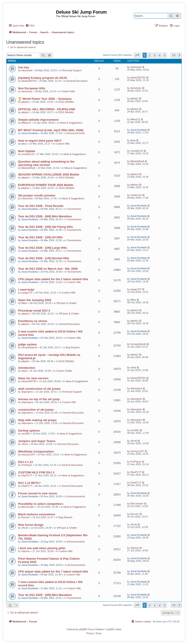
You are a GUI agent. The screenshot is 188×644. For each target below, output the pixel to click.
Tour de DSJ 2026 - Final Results (41, 206)
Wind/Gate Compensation (36, 451)
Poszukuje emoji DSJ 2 (34, 311)
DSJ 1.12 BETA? (29, 483)
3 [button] (155, 55)
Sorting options (29, 431)
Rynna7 (26, 517)
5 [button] (165, 55)
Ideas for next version (33, 378)
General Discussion (77, 81)
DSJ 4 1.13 (25, 462)
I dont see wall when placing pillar (42, 548)
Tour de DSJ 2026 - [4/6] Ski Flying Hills (45, 227)
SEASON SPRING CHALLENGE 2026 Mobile (49, 174)
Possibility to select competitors (41, 504)
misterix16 (27, 198)
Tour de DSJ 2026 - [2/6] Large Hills (43, 248)
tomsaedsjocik (29, 347)
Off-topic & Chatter (67, 303)
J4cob (25, 444)
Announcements (76, 133)
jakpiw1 (26, 102)
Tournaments (74, 209)
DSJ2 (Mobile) (66, 102)
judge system (27, 344)
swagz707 (27, 293)
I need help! (26, 290)
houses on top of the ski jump (39, 399)
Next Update (27, 151)
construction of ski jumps (36, 410)
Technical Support (72, 70)
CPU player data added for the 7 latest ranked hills (53, 572)
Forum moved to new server (38, 493)
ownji (24, 371)
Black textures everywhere (37, 514)
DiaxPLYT (27, 475)
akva (24, 144)
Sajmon (26, 551)
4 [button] (160, 55)
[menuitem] (30, 26)
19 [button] (174, 55)
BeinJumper (28, 507)
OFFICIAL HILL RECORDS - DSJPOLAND (47, 109)
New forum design (31, 525)
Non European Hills (32, 88)
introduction (27, 368)
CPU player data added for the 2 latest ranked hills (53, 279)
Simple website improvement (38, 120)
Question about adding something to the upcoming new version (46, 163)
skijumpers (27, 392)
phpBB (83, 629)
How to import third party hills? (40, 141)
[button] (137, 55)
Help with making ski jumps (37, 420)
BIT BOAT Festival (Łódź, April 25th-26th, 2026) (51, 130)
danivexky (27, 91)
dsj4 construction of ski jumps (39, 389)
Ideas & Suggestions (71, 123)
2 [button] (150, 55)
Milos (24, 303)
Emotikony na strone (33, 321)
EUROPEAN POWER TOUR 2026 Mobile (46, 185)
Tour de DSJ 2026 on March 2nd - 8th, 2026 (48, 269)
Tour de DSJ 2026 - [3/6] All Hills (40, 237)
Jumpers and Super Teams (37, 441)
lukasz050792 (29, 81)
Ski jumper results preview (37, 195)
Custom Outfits (64, 371)
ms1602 (26, 434)
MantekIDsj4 (28, 168)
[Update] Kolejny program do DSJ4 (42, 78)
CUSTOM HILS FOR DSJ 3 (36, 472)
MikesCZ (26, 123)
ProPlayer (27, 465)
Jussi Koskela (30, 133)
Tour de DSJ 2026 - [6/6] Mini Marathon (45, 216)
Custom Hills (68, 91)
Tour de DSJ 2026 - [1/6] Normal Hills (44, 258)
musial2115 (28, 154)
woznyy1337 (28, 454)
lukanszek (27, 70)
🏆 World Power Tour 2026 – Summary (45, 99)
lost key (24, 67)
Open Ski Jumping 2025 (35, 300)
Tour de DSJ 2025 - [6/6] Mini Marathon (45, 595)
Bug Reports (73, 347)
